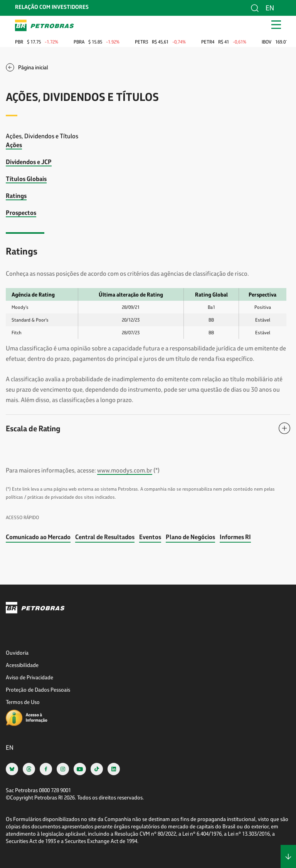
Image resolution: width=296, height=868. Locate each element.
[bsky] (12, 769)
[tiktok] (97, 769)
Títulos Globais (26, 178)
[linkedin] (114, 769)
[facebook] (46, 769)
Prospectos (21, 212)
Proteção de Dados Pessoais (38, 690)
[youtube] (80, 769)
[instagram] (63, 769)
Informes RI (235, 537)
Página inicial (33, 67)
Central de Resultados (105, 537)
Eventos (150, 537)
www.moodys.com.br (125, 470)
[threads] (29, 769)
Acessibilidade (22, 665)
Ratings (16, 195)
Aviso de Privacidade (29, 677)
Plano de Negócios (190, 537)
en (270, 8)
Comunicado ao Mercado (38, 537)
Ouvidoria (17, 653)
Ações (14, 145)
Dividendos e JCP (29, 162)
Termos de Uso (23, 702)
